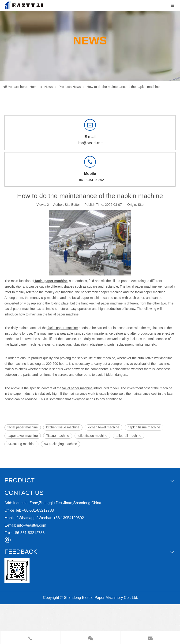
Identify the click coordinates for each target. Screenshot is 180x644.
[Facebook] (8, 540)
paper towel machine (23, 436)
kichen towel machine (104, 427)
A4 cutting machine (21, 444)
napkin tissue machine (144, 427)
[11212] (17, 570)
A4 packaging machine (60, 444)
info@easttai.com (90, 143)
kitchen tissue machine (63, 427)
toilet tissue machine (92, 436)
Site (141, 205)
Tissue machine (58, 436)
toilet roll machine (129, 436)
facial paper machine (23, 427)
